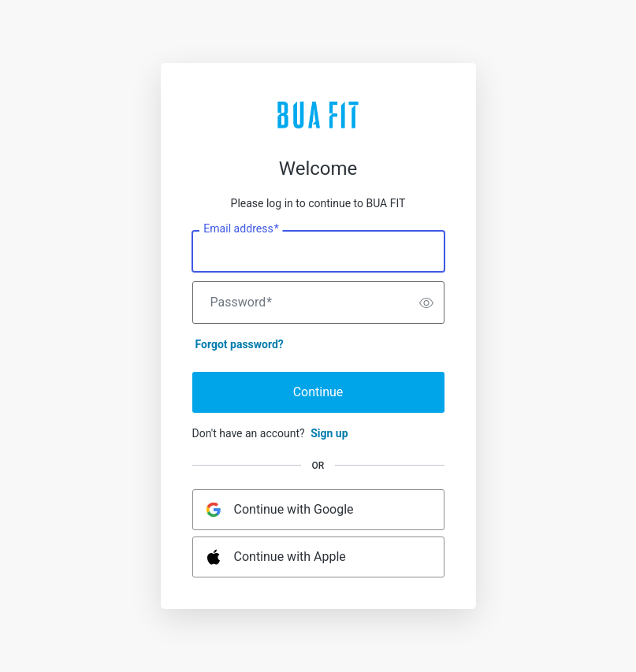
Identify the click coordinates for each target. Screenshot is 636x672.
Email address (241, 229)
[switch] (426, 303)
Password (242, 303)
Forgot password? (240, 344)
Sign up (329, 433)
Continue (318, 392)
